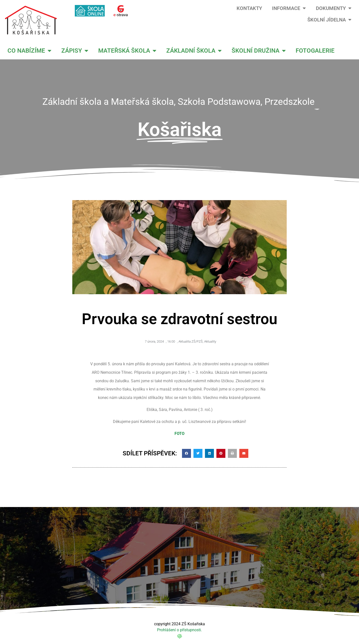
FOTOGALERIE (315, 51)
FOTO (179, 434)
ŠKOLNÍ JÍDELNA (329, 20)
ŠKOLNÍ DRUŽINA (259, 51)
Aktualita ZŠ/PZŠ (191, 341)
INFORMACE (289, 8)
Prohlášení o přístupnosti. (179, 630)
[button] (186, 453)
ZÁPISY (75, 51)
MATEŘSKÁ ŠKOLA (127, 51)
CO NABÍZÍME (29, 51)
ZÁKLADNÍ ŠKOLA (194, 51)
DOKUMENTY (334, 8)
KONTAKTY (249, 8)
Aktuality (210, 341)
